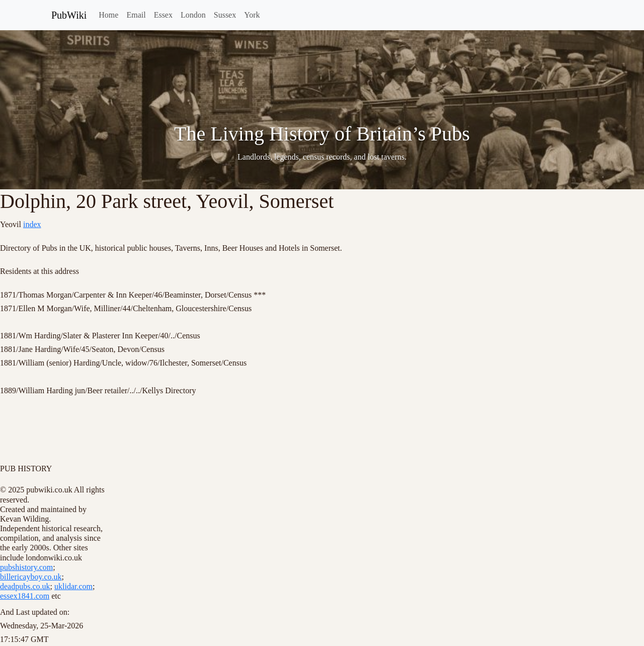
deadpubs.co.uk (25, 586)
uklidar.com (73, 586)
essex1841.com (25, 596)
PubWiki (69, 15)
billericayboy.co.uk (31, 577)
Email (136, 15)
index (32, 224)
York (252, 15)
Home (108, 15)
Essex (163, 15)
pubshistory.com (26, 567)
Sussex (225, 15)
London (193, 15)
